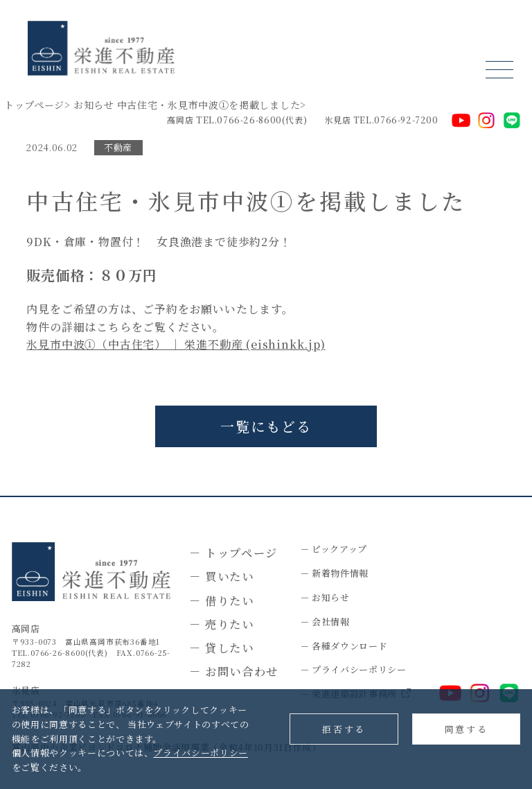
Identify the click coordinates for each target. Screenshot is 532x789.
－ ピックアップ (334, 549)
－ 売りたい (222, 624)
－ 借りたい (222, 600)
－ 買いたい (222, 576)
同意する (466, 729)
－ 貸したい (222, 648)
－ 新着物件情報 (334, 573)
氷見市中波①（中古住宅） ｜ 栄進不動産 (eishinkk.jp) (176, 344)
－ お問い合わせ (234, 671)
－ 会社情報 (325, 622)
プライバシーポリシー (201, 753)
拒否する (344, 729)
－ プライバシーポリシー (353, 669)
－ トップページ (233, 553)
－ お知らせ (325, 597)
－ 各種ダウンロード (344, 646)
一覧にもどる (266, 426)
